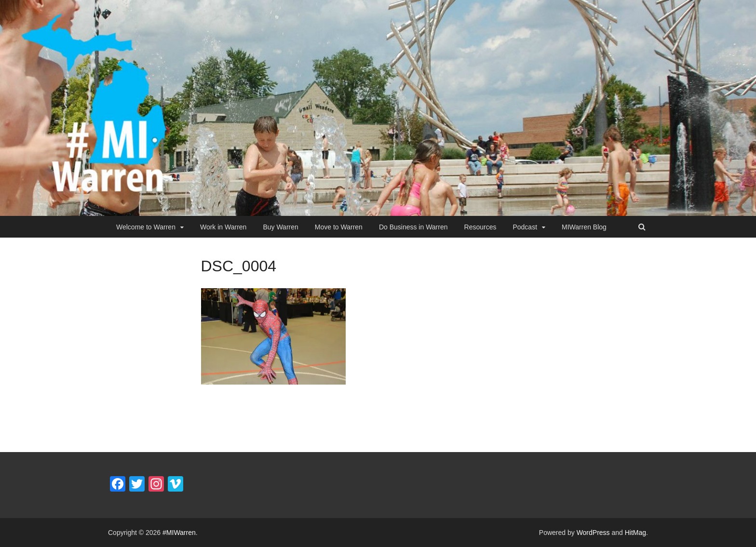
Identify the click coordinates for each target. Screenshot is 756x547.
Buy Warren (280, 227)
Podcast (525, 227)
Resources (480, 227)
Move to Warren (339, 227)
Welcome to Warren (146, 227)
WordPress (593, 533)
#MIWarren (179, 533)
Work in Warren (223, 227)
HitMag (635, 533)
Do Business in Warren (413, 227)
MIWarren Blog (584, 227)
